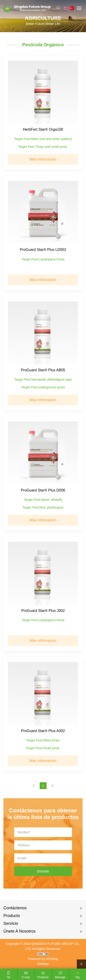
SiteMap (43, 964)
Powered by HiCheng (43, 959)
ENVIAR (43, 871)
